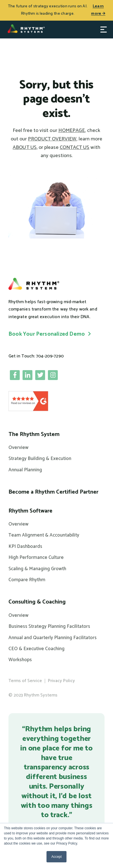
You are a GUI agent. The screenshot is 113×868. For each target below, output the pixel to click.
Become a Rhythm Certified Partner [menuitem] (53, 492)
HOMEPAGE (72, 131)
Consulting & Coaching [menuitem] (37, 602)
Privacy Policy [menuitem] (61, 681)
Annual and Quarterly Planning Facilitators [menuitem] (53, 638)
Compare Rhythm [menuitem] (27, 580)
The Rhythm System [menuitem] (34, 435)
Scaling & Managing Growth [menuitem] (37, 569)
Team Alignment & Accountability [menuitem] (44, 535)
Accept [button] (56, 857)
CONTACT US (75, 147)
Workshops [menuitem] (20, 660)
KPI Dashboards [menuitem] (25, 546)
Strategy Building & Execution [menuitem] (40, 459)
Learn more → (98, 10)
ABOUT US (25, 147)
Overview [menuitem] (18, 448)
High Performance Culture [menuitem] (36, 557)
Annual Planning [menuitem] (25, 470)
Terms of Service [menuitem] (25, 681)
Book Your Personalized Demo (47, 334)
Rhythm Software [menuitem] (30, 511)
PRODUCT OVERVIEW (52, 139)
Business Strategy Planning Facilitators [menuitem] (49, 626)
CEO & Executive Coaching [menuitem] (36, 649)
